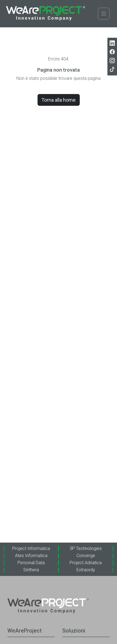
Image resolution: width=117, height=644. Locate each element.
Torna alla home (59, 100)
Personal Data (31, 563)
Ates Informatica (31, 556)
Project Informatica (31, 548)
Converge (86, 556)
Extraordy (86, 570)
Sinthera (31, 570)
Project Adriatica (86, 563)
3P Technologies (86, 548)
